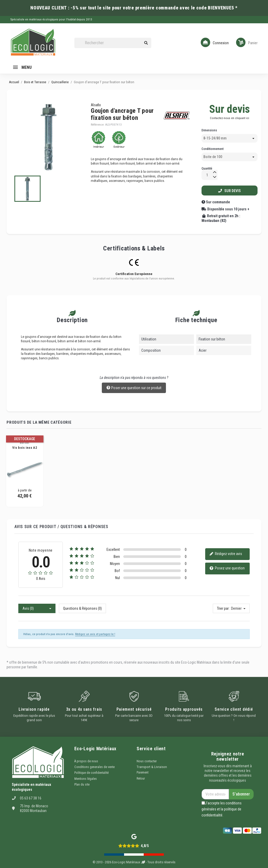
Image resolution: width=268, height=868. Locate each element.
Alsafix (96, 105)
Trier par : (224, 608)
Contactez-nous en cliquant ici (230, 118)
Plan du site (82, 785)
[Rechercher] (113, 43)
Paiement (143, 772)
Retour (141, 779)
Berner (25, 443)
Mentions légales (86, 779)
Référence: (98, 125)
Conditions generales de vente (94, 767)
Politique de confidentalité (91, 773)
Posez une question (227, 569)
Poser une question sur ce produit (134, 388)
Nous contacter (147, 761)
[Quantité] (207, 175)
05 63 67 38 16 (31, 798)
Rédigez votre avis (226, 554)
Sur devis (230, 191)
